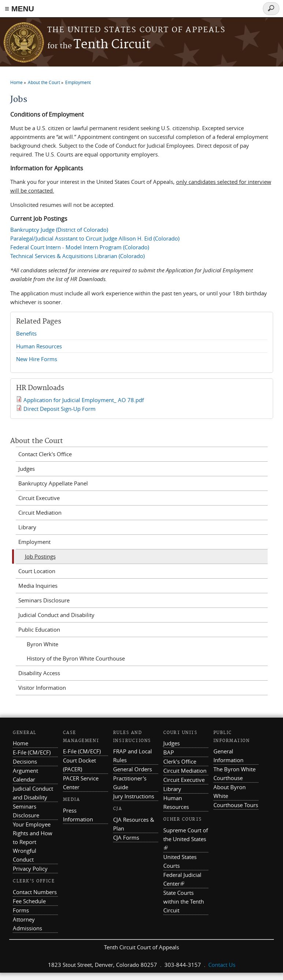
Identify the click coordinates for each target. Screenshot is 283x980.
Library (27, 527)
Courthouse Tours (236, 805)
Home (16, 82)
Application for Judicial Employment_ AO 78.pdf (84, 400)
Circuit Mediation (40, 512)
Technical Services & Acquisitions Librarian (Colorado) (77, 256)
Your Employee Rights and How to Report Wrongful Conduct (33, 842)
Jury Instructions (134, 796)
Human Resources (39, 346)
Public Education (39, 629)
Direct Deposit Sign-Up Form (59, 409)
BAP (169, 752)
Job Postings (40, 556)
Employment (78, 82)
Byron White (42, 644)
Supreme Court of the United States (186, 839)
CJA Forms (126, 837)
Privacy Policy (30, 869)
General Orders (133, 769)
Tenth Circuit (99, 45)
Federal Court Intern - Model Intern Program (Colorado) (80, 247)
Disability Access (39, 673)
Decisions (25, 761)
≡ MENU (19, 9)
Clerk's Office (180, 761)
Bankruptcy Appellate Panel (53, 483)
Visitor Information (42, 688)
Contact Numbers (35, 892)
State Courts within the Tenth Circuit (184, 901)
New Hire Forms (37, 359)
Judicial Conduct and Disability (56, 615)
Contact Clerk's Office (45, 454)
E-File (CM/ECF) (32, 752)
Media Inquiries (38, 586)
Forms (21, 910)
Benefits (26, 333)
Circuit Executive (39, 498)
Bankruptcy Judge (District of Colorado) (59, 230)
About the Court (44, 82)
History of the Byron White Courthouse (76, 658)
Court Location (37, 571)
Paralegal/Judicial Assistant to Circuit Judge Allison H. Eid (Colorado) (95, 238)
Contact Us (222, 965)
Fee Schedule (29, 901)
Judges (27, 469)
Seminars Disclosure (44, 600)
